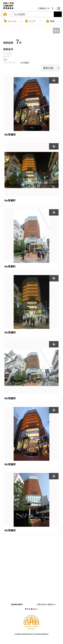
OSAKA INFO (17, 604)
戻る (56, 31)
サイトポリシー (31, 609)
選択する (58, 14)
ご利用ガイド (44, 8)
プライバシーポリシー (46, 604)
